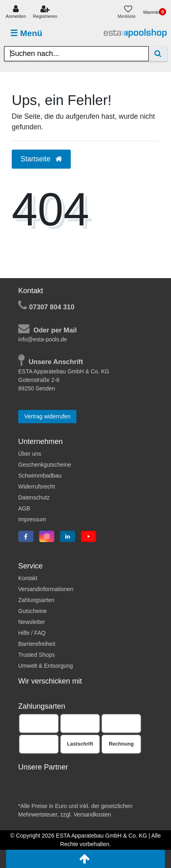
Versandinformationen (46, 589)
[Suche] (158, 54)
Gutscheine (33, 611)
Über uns (30, 454)
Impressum (32, 519)
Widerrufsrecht (37, 487)
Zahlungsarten (36, 600)
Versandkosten (92, 814)
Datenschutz (34, 497)
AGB (24, 508)
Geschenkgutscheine (45, 465)
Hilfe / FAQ (32, 633)
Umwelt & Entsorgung (45, 666)
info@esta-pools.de (43, 339)
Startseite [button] (41, 159)
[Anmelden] (16, 12)
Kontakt (28, 578)
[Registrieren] (45, 12)
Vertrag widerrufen (47, 416)
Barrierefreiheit (37, 644)
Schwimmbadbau (40, 476)
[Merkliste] (128, 12)
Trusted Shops (37, 655)
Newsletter (32, 622)
